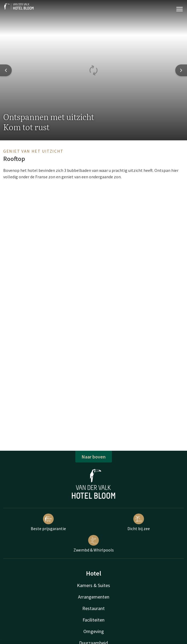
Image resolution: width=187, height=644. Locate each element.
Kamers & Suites (93, 585)
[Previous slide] (6, 70)
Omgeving (94, 631)
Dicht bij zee (139, 522)
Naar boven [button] (94, 457)
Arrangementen (94, 597)
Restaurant (93, 608)
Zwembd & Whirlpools (94, 544)
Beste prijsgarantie (48, 522)
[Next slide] (181, 70)
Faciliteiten (93, 620)
